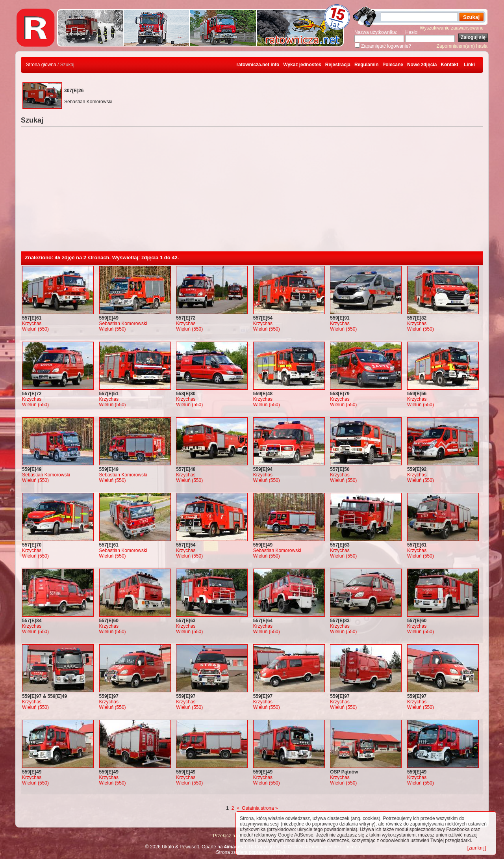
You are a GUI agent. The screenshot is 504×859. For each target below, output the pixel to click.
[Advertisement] (252, 192)
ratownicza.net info (258, 65)
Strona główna (41, 65)
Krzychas (32, 324)
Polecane (393, 65)
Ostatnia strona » (260, 808)
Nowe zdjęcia (422, 65)
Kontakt (449, 65)
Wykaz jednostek (302, 65)
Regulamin (366, 65)
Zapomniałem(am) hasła (462, 46)
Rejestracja (338, 65)
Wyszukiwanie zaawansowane (452, 28)
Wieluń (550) (35, 329)
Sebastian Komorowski (123, 324)
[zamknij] (477, 848)
